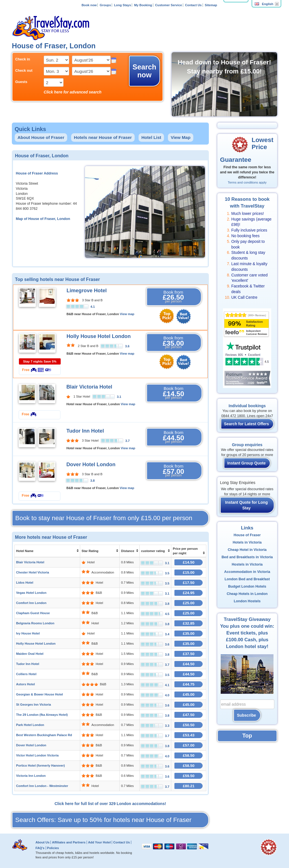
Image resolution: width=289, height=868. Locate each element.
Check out (24, 71)
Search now (144, 71)
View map (127, 314)
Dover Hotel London (91, 464)
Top (247, 736)
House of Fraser (247, 535)
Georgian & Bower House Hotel (40, 694)
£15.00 (189, 573)
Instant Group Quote (246, 463)
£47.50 (189, 715)
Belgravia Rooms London (35, 623)
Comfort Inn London (31, 603)
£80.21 (189, 786)
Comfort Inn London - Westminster (42, 786)
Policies (53, 848)
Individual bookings (247, 406)
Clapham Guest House (33, 613)
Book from (173, 297)
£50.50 (189, 725)
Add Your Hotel (99, 842)
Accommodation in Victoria (247, 572)
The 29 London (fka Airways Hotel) (42, 715)
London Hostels (247, 601)
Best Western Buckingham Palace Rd (44, 735)
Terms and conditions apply (247, 182)
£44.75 (189, 684)
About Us (43, 842)
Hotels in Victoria (247, 542)
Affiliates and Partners (69, 842)
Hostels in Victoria (247, 564)
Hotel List (151, 137)
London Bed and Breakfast (247, 579)
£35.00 (189, 633)
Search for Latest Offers (247, 424)
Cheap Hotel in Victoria (247, 550)
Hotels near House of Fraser (103, 137)
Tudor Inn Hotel (85, 431)
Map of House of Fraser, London (43, 219)
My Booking (143, 5)
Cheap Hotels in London (247, 594)
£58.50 (189, 755)
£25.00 (189, 603)
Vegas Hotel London (31, 593)
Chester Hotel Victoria (33, 572)
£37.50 (189, 654)
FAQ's (40, 848)
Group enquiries (247, 445)
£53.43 (189, 735)
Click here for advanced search (73, 92)
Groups (105, 5)
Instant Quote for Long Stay (247, 505)
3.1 (119, 397)
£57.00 (189, 745)
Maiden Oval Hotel (30, 654)
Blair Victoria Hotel (89, 387)
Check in (23, 59)
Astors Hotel (26, 684)
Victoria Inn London (31, 776)
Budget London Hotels (247, 586)
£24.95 (189, 593)
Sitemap (211, 5)
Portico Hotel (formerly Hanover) (40, 766)
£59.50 (189, 776)
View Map (181, 137)
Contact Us (193, 5)
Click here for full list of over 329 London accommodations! (110, 804)
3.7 (128, 441)
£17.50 (189, 583)
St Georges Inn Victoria (34, 705)
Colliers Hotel (26, 674)
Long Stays (122, 5)
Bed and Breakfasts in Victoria (247, 557)
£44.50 (189, 664)
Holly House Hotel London (99, 336)
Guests (21, 82)
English (264, 4)
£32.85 (189, 623)
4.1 (93, 307)
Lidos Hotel (25, 583)
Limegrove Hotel (87, 291)
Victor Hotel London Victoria (37, 755)
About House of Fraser (41, 137)
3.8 (93, 481)
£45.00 (189, 694)
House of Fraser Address (37, 173)
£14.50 (189, 562)
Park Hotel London (30, 725)
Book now (89, 5)
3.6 (127, 346)
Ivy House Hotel (28, 633)
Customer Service (168, 5)
